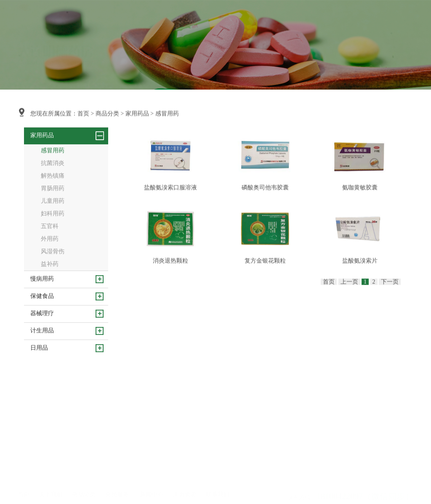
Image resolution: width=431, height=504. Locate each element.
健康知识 (150, 470)
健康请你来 (118, 447)
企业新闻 (150, 447)
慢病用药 (82, 458)
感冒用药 (167, 114)
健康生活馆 (118, 458)
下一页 (390, 299)
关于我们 (166, 20)
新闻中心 (255, 20)
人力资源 (284, 20)
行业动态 (150, 458)
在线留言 (216, 458)
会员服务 (225, 20)
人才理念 (183, 447)
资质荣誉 (49, 470)
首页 (143, 20)
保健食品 (82, 470)
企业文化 (49, 458)
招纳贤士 (183, 458)
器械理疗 (82, 481)
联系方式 (216, 447)
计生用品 (82, 493)
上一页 (349, 299)
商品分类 (196, 20)
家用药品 (137, 114)
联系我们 (314, 20)
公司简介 (49, 447)
